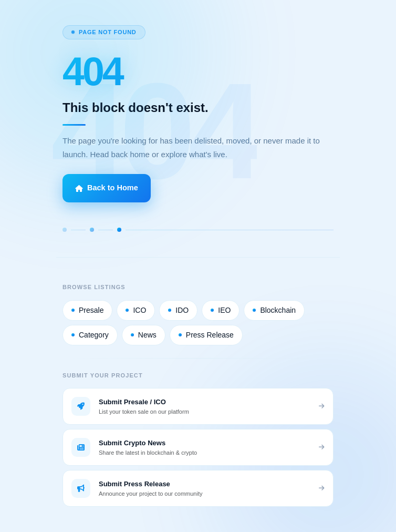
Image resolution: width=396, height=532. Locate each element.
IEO (221, 310)
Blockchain (274, 310)
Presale (87, 310)
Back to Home (107, 188)
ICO (136, 310)
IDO (178, 310)
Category (90, 335)
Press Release (206, 335)
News (144, 335)
